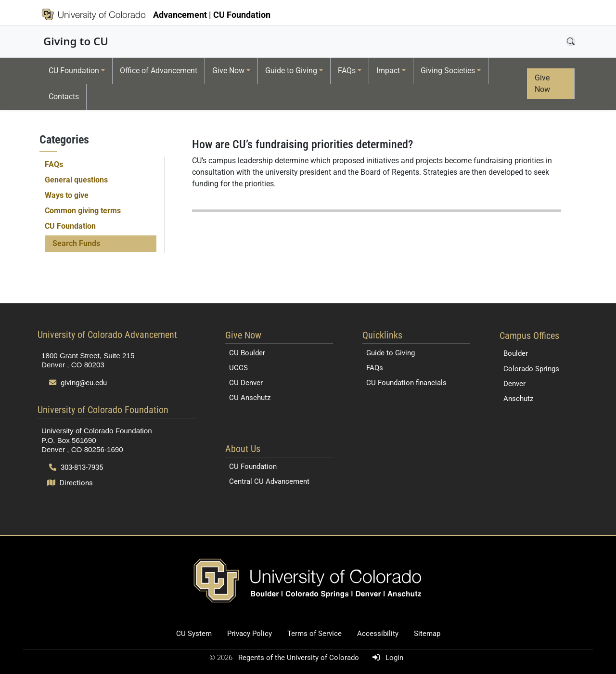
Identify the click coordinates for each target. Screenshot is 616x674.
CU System (194, 634)
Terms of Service (314, 634)
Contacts (64, 97)
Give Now (228, 71)
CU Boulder (247, 353)
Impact (388, 71)
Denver (514, 384)
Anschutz (518, 399)
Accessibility (378, 634)
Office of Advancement (159, 71)
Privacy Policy (250, 634)
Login (386, 658)
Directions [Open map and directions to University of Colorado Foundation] (70, 483)
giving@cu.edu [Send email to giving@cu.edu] (78, 383)
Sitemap (427, 634)
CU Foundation (74, 71)
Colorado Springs (531, 369)
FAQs (347, 71)
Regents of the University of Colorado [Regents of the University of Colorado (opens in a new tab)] (300, 658)
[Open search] (571, 41)
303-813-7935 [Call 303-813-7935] (76, 467)
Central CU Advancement (269, 481)
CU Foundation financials (406, 383)
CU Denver (246, 383)
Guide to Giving (291, 71)
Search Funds (76, 243)
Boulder (516, 353)
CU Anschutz (250, 398)
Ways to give (67, 195)
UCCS (238, 368)
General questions (76, 180)
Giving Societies (448, 71)
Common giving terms (83, 211)
